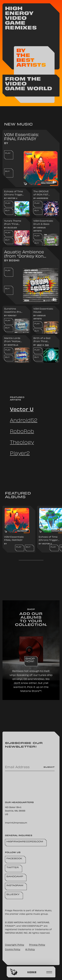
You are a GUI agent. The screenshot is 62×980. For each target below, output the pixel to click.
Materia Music (43, 911)
